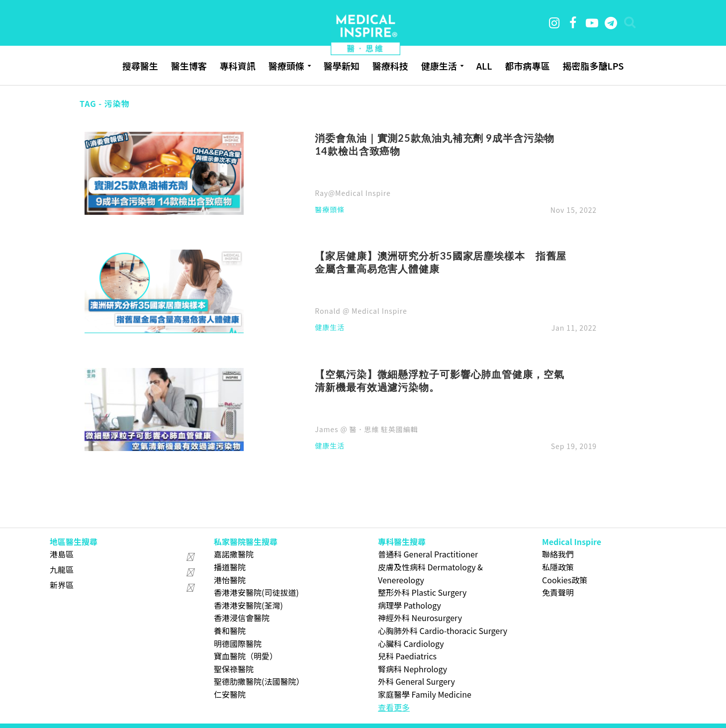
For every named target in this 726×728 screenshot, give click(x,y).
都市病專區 (527, 66)
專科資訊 (238, 66)
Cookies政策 (565, 580)
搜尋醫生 (140, 66)
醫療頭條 (286, 66)
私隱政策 (558, 567)
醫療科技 (390, 66)
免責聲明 (558, 592)
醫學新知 (342, 66)
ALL (484, 66)
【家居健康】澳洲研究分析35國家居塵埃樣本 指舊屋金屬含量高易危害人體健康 (441, 262)
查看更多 (394, 707)
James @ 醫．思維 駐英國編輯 (366, 429)
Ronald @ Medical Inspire (361, 311)
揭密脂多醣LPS (593, 66)
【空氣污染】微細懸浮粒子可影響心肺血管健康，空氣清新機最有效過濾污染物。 (439, 380)
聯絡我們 (558, 554)
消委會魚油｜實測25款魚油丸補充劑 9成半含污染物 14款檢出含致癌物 (435, 144)
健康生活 (439, 66)
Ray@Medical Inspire (353, 193)
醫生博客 (189, 66)
